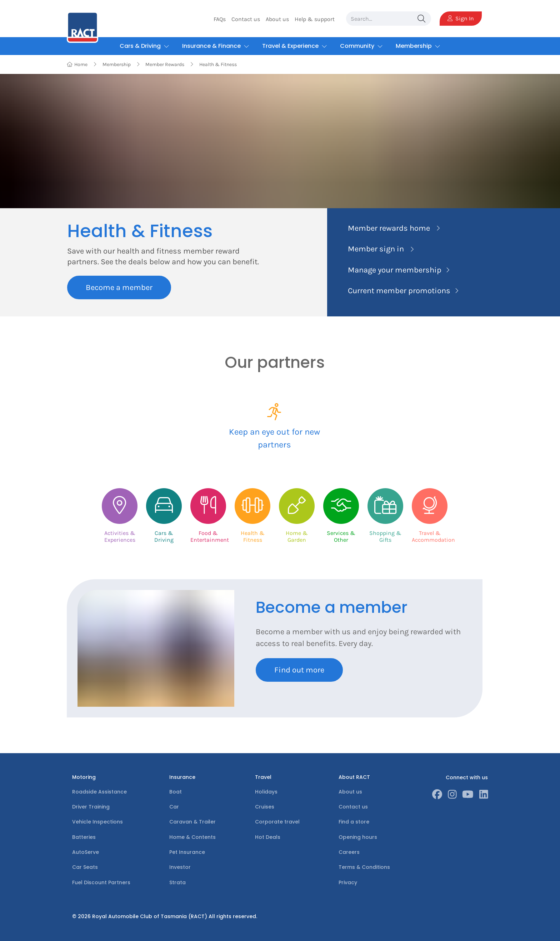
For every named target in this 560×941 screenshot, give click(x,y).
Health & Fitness (218, 64)
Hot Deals (268, 837)
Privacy (348, 882)
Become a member (119, 287)
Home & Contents (192, 837)
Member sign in (376, 249)
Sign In (461, 18)
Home (77, 64)
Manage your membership (395, 270)
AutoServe (86, 852)
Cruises (265, 807)
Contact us (246, 19)
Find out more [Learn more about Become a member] (299, 670)
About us (277, 19)
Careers (349, 852)
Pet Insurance (187, 852)
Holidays (266, 792)
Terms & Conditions (364, 867)
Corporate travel (277, 822)
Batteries (84, 837)
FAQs (220, 19)
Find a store (354, 822)
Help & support (315, 19)
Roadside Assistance (99, 792)
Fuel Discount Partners (101, 882)
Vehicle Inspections (97, 822)
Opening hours (358, 837)
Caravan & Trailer (192, 822)
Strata (177, 882)
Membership (117, 64)
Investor (180, 867)
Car (174, 807)
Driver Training (91, 807)
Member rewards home (389, 228)
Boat (176, 792)
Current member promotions (399, 291)
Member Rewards (165, 64)
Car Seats (85, 867)
